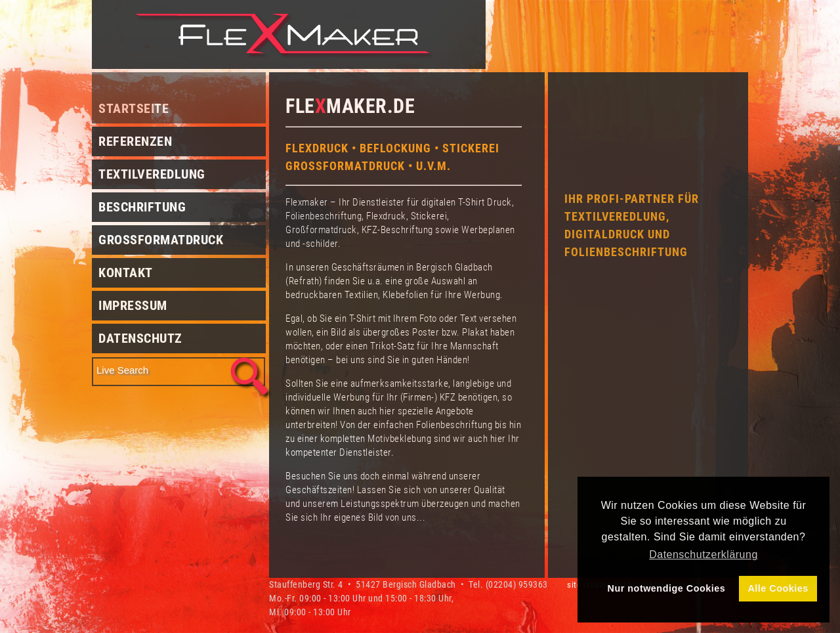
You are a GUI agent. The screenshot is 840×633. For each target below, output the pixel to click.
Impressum (133, 305)
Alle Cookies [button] (778, 588)
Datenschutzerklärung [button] (703, 555)
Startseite (134, 108)
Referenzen (135, 141)
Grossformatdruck (161, 240)
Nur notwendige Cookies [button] (667, 588)
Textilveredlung (152, 174)
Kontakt (126, 273)
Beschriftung (142, 207)
